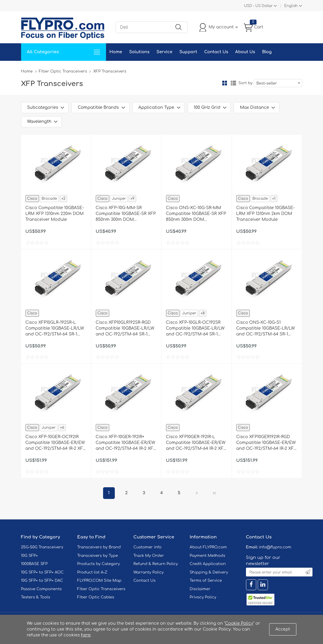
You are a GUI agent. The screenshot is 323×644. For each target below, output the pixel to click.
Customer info (148, 547)
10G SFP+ (30, 556)
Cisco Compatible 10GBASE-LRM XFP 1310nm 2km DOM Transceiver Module (266, 214)
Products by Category (99, 564)
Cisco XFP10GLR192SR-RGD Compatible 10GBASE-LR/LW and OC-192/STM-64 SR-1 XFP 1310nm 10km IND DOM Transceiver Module (125, 329)
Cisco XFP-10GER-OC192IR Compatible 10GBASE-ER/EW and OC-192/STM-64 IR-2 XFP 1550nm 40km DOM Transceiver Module (55, 443)
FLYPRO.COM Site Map (99, 581)
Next (197, 493)
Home (116, 52)
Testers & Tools (36, 597)
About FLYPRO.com (208, 547)
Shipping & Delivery (209, 572)
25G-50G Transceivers (42, 547)
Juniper (119, 199)
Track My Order (149, 556)
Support (188, 52)
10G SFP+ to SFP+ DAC (42, 581)
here (86, 635)
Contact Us (216, 52)
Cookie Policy (239, 623)
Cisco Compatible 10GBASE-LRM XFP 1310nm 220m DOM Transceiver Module (55, 214)
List (233, 83)
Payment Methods (208, 556)
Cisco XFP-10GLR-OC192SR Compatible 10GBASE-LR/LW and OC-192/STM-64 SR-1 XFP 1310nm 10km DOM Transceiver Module (195, 329)
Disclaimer (200, 589)
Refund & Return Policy (156, 564)
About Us (245, 52)
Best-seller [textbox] (267, 83)
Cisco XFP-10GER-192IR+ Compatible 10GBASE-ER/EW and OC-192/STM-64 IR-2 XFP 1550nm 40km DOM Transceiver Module (126, 443)
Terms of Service (206, 581)
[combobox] (278, 83)
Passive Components (41, 589)
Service (164, 52)
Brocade (49, 199)
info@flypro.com (275, 547)
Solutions (139, 52)
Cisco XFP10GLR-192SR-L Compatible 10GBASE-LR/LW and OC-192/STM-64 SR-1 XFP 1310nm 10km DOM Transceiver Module (55, 329)
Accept (283, 629)
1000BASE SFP (34, 564)
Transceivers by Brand (99, 547)
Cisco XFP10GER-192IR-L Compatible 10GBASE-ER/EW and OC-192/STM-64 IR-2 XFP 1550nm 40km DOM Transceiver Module (196, 443)
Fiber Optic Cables (96, 597)
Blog (267, 52)
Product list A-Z (92, 572)
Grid (225, 83)
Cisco (32, 199)
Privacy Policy (203, 597)
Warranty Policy (149, 572)
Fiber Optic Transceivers (63, 71)
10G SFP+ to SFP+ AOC (42, 572)
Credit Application (208, 564)
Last (214, 493)
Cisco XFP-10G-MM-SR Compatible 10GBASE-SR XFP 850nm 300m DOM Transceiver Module (126, 214)
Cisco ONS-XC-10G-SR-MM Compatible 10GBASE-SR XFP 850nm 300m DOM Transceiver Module (196, 214)
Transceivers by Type (98, 556)
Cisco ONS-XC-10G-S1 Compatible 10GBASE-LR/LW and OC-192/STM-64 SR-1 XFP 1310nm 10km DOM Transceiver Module (266, 329)
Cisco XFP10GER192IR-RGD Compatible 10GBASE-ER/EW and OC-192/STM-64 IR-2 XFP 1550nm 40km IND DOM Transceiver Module (266, 443)
